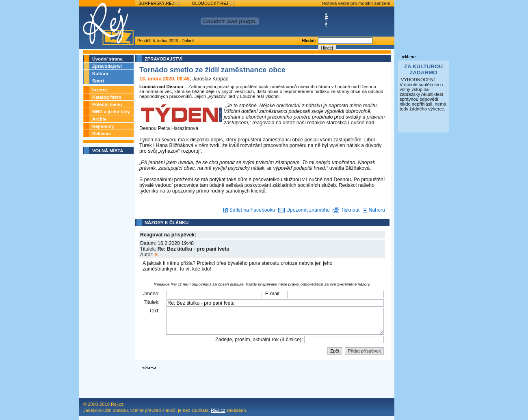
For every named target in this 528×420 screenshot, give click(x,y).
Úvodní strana (107, 59)
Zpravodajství (107, 66)
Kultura (100, 74)
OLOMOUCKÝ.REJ (214, 3)
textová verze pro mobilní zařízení (356, 3)
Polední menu (107, 104)
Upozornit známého (302, 210)
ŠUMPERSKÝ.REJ (160, 3)
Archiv (99, 119)
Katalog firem (107, 97)
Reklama (102, 134)
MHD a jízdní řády (111, 112)
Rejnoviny (103, 126)
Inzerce (100, 90)
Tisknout (345, 210)
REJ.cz (218, 410)
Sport (98, 81)
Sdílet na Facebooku (249, 210)
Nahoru (373, 210)
